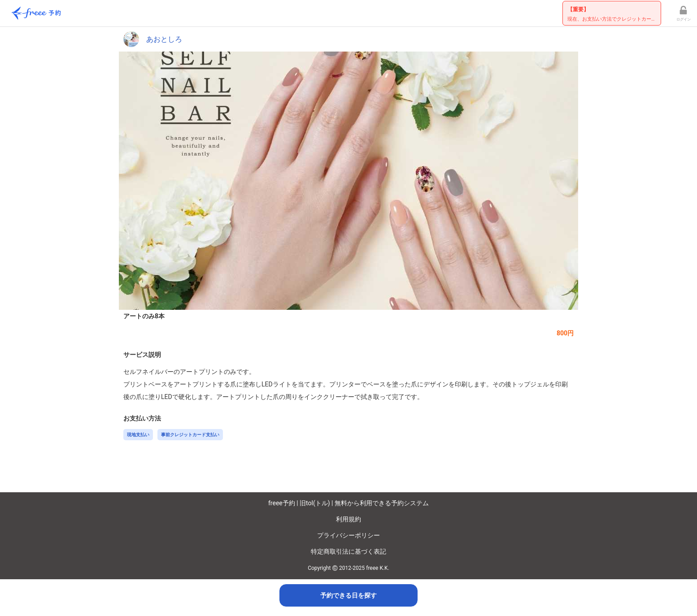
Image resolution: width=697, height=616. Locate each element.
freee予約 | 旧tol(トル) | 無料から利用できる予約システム (348, 503)
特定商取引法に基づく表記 (348, 551)
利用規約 (348, 519)
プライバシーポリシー (348, 535)
